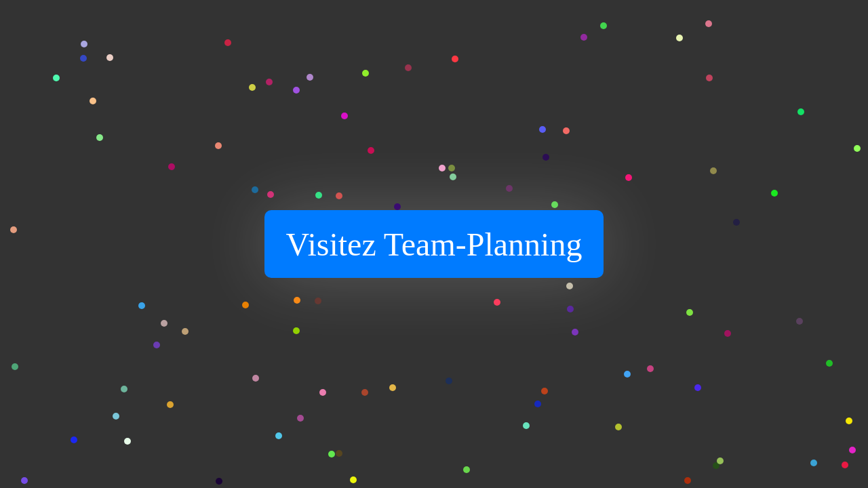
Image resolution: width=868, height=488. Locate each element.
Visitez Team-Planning (434, 244)
